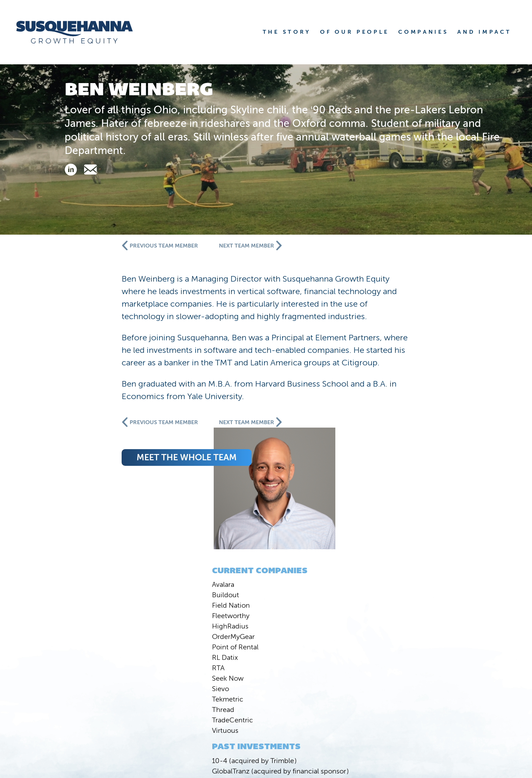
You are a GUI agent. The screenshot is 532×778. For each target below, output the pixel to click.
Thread (81, 478)
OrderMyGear (92, 405)
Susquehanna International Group (134, 735)
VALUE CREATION (374, 702)
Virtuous (83, 499)
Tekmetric (86, 468)
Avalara (81, 353)
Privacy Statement (484, 735)
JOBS (472, 714)
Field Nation (89, 374)
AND (484, 32)
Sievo (79, 457)
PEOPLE (386, 690)
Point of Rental (93, 416)
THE (287, 32)
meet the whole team (296, 470)
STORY (329, 690)
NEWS (295, 702)
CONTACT (462, 702)
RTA (76, 437)
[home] (83, 32)
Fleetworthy (89, 384)
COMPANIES (456, 690)
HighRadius (88, 395)
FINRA (448, 735)
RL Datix (83, 426)
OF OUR (355, 32)
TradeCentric (91, 489)
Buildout (84, 364)
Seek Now (86, 447)
